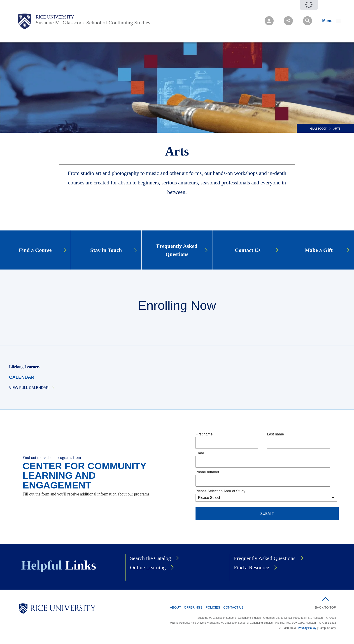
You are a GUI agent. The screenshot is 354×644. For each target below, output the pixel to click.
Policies (213, 607)
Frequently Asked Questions (265, 558)
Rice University (55, 17)
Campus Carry (327, 628)
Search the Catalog (150, 558)
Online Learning (148, 567)
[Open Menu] (329, 21)
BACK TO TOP (325, 607)
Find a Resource (252, 567)
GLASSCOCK (319, 129)
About (175, 607)
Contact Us (233, 607)
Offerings (193, 607)
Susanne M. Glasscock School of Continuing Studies (93, 23)
